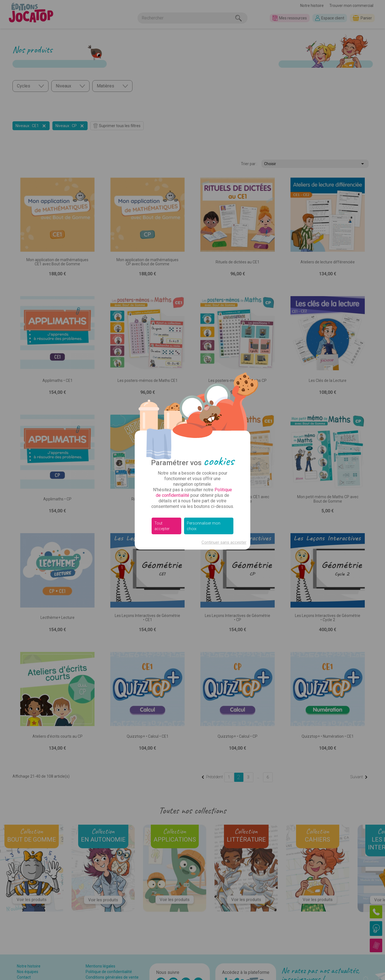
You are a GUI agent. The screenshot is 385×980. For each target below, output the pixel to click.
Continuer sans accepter (224, 542)
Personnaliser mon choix (204, 526)
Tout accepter (162, 526)
